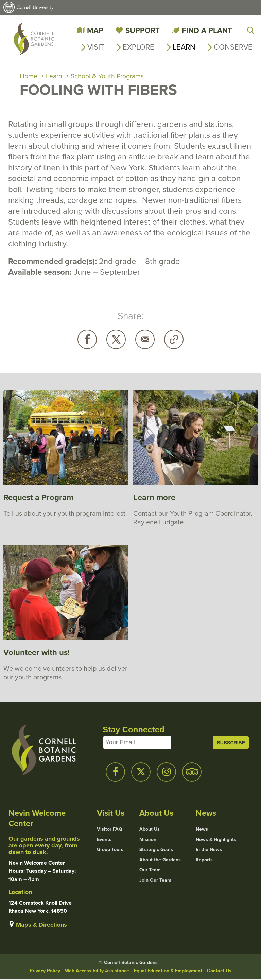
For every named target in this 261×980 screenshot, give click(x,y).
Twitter (116, 340)
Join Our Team (155, 881)
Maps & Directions (41, 925)
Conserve (233, 47)
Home (29, 77)
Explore (138, 47)
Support (143, 30)
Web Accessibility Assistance (97, 971)
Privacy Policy (45, 971)
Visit (96, 47)
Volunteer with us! (37, 653)
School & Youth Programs (109, 77)
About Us (150, 830)
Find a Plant (207, 30)
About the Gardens (160, 860)
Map (95, 30)
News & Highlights (216, 840)
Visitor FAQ (110, 830)
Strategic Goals (156, 850)
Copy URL (174, 340)
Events (104, 840)
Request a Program (38, 498)
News (202, 830)
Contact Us (219, 971)
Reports (204, 860)
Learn (184, 47)
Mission (148, 840)
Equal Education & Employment (168, 971)
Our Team (150, 870)
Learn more (154, 498)
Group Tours (110, 850)
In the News (209, 850)
